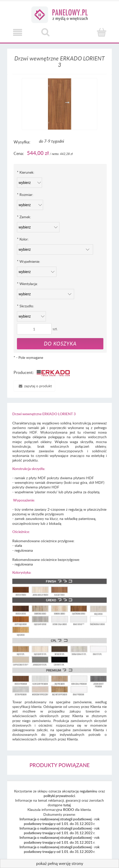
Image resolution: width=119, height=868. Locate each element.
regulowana (24, 550)
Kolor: (23, 239)
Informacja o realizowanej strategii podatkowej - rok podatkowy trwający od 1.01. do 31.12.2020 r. (60, 849)
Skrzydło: (26, 306)
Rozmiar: (25, 195)
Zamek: (24, 217)
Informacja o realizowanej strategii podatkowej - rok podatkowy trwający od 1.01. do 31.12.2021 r (60, 840)
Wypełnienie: (29, 261)
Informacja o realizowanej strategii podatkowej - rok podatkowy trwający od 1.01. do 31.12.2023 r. (60, 821)
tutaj (67, 805)
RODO (68, 809)
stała (18, 545)
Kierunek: (26, 172)
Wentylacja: (27, 284)
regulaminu (88, 791)
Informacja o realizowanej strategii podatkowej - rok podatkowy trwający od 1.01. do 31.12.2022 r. (60, 830)
